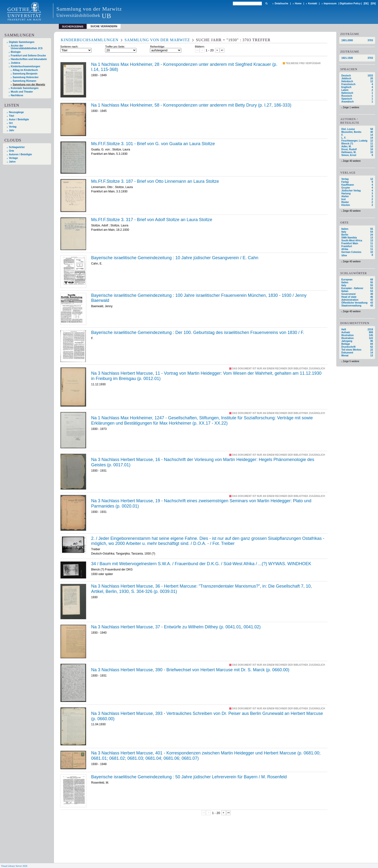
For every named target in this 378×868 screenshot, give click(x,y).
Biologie (16, 52)
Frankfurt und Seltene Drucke (28, 56)
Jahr (12, 130)
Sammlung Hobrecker (26, 77)
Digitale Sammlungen (22, 42)
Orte (11, 151)
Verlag (13, 127)
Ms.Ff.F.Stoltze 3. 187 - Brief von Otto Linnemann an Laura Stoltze (155, 181)
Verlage (13, 158)
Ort (11, 123)
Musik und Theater (22, 92)
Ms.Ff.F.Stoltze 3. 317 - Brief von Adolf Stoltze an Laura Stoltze (152, 220)
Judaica (16, 63)
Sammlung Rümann (25, 81)
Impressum (330, 3)
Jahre (12, 162)
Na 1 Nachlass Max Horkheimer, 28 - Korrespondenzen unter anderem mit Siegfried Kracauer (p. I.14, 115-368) (184, 67)
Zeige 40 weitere (352, 161)
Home (298, 3)
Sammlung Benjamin (25, 74)
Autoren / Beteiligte (20, 154)
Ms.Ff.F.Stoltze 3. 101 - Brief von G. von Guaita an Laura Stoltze (153, 144)
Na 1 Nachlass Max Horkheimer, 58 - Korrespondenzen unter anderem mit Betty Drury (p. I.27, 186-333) (191, 105)
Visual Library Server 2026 (14, 866)
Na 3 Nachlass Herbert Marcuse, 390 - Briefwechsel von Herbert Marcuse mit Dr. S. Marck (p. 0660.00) (190, 670)
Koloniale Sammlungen (25, 88)
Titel (11, 116)
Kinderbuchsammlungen (26, 66)
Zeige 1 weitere (351, 107)
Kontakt (313, 3)
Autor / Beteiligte (19, 119)
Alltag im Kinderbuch (25, 70)
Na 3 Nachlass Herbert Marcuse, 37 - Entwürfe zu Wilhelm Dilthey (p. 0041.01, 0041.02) (176, 627)
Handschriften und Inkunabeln (29, 59)
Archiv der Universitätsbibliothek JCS (27, 47)
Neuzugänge (16, 112)
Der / (198, 332)
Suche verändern (104, 26)
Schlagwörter (17, 147)
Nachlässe (17, 95)
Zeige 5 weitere (351, 361)
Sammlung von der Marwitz (29, 85)
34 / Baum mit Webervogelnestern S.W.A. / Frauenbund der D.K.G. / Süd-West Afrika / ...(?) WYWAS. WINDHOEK (201, 564)
